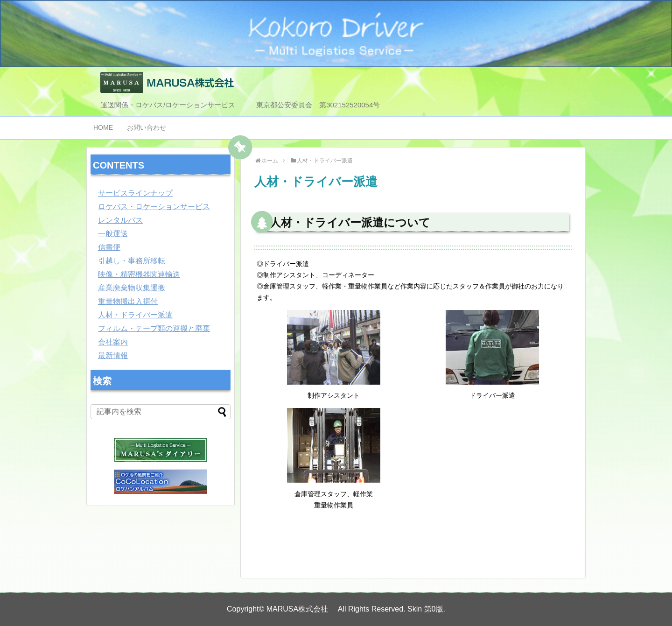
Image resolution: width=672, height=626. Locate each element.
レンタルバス (120, 220)
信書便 (109, 247)
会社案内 (113, 342)
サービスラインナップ (135, 193)
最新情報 (113, 355)
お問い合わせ (147, 127)
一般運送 (113, 234)
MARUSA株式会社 (301, 609)
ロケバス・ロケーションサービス (154, 207)
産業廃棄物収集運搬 (132, 288)
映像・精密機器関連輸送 (139, 274)
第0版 (434, 609)
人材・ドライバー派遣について (350, 222)
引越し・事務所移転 (132, 261)
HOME (103, 127)
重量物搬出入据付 (128, 301)
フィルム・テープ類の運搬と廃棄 (154, 328)
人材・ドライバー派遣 (135, 315)
